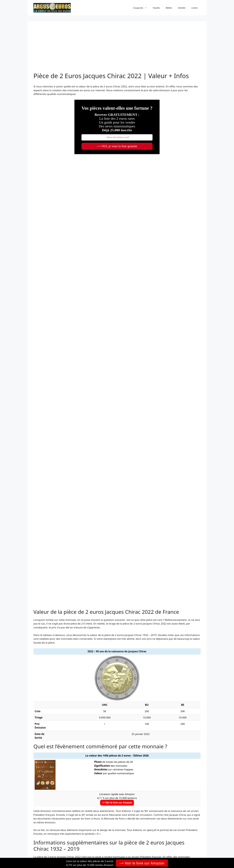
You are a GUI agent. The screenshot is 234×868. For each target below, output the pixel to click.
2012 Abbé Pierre (157, 666)
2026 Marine (42, 735)
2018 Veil (40, 697)
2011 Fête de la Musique (101, 666)
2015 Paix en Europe (98, 685)
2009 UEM (153, 659)
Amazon (154, 813)
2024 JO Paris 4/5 (96, 723)
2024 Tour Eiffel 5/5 (158, 723)
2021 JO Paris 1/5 (96, 710)
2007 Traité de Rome (47, 659)
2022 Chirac (154, 710)
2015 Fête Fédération (159, 678)
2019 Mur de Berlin (158, 697)
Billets (169, 8)
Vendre (182, 8)
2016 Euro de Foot (45, 691)
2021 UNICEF (42, 710)
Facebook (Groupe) (160, 793)
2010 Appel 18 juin (46, 666)
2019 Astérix (42, 704)
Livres (195, 8)
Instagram (155, 808)
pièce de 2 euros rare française (166, 641)
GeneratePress (80, 852)
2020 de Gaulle (95, 704)
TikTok (153, 803)
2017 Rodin (154, 691)
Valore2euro (50, 832)
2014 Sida (92, 678)
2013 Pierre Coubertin (160, 672)
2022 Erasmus (95, 716)
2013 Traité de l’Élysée (99, 672)
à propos (52, 811)
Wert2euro (53, 827)
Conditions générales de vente (175, 850)
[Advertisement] (117, 50)
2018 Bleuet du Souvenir (101, 697)
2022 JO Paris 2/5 (45, 716)
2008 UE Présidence (98, 659)
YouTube (154, 798)
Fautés (156, 8)
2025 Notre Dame (97, 729)
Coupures (141, 8)
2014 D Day (41, 678)
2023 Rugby (154, 716)
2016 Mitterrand (156, 685)
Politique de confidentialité (123, 850)
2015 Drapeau (43, 685)
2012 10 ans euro (45, 672)
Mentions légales (148, 850)
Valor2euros (54, 837)
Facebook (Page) (159, 788)
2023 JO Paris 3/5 (45, 723)
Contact (197, 850)
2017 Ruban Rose (97, 691)
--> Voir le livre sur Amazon (142, 863)
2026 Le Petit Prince (159, 729)
